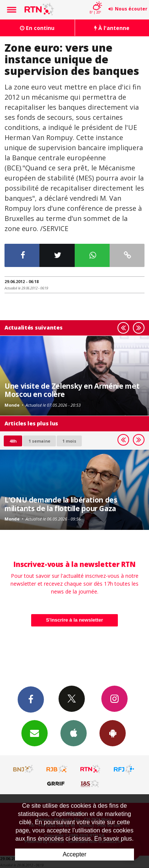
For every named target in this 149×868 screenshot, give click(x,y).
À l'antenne (112, 28)
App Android (113, 733)
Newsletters (35, 733)
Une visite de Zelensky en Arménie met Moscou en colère (72, 390)
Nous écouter (131, 9)
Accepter (74, 854)
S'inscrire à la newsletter (75, 620)
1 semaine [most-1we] (39, 441)
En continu (37, 28)
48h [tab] (13, 441)
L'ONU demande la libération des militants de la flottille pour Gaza (61, 504)
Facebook (31, 699)
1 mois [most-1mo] (69, 441)
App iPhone (74, 733)
